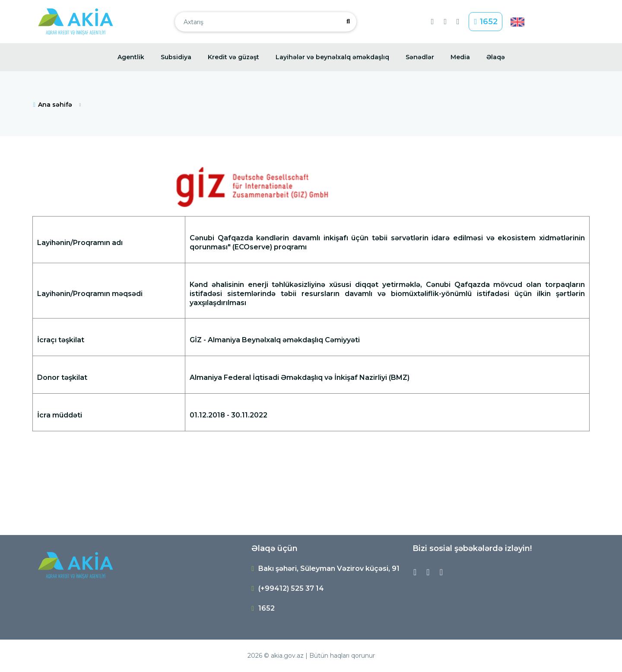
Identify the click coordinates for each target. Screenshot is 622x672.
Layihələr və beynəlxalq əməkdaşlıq (332, 57)
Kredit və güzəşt (233, 57)
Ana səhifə (52, 105)
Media (460, 57)
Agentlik (131, 57)
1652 (486, 22)
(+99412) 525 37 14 (291, 588)
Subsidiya (176, 57)
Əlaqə (496, 57)
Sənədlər (420, 57)
